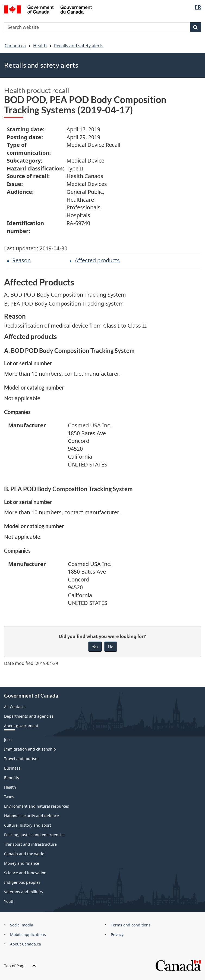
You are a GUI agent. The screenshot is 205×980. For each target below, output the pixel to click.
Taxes (9, 797)
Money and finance (22, 863)
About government (21, 726)
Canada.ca (15, 46)
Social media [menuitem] (22, 925)
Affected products (97, 260)
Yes (95, 647)
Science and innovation (25, 873)
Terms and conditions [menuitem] (131, 925)
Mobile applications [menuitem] (28, 934)
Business (12, 768)
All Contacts (15, 707)
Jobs (8, 740)
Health (40, 46)
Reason (21, 260)
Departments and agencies (29, 716)
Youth (9, 901)
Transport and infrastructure (30, 844)
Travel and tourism (21, 759)
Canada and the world (24, 854)
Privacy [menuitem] (117, 934)
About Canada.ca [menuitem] (26, 944)
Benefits (12, 778)
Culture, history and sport (28, 825)
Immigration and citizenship (30, 749)
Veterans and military (24, 892)
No (111, 647)
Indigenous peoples (22, 882)
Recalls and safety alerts (79, 46)
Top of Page (20, 966)
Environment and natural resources (37, 806)
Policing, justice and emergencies (35, 835)
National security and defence (31, 816)
